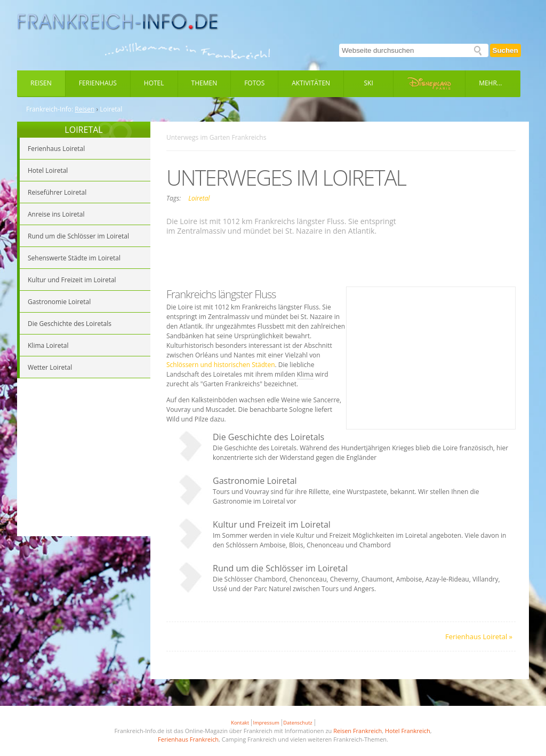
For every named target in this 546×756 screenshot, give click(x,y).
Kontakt (240, 723)
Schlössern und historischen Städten (221, 365)
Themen (204, 83)
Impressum (266, 723)
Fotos (254, 83)
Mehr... (490, 83)
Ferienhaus (98, 83)
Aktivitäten (311, 83)
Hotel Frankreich (408, 731)
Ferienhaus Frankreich (188, 739)
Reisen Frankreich (358, 731)
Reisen (41, 83)
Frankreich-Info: (50, 109)
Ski (369, 83)
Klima (305, 374)
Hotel (154, 83)
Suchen (505, 50)
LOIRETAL (83, 130)
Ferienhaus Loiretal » (479, 636)
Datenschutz (298, 723)
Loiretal (199, 198)
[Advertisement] (84, 459)
